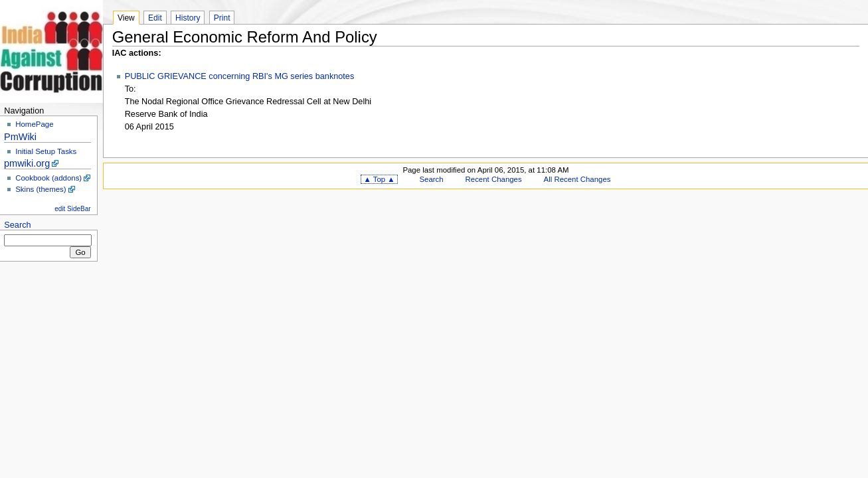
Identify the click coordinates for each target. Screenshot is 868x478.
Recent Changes (494, 179)
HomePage (34, 124)
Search (17, 225)
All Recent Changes (577, 179)
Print (222, 18)
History (188, 18)
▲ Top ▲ (379, 179)
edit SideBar (72, 209)
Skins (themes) (41, 189)
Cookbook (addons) (48, 178)
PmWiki (20, 137)
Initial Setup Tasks (46, 151)
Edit (155, 18)
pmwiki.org (27, 163)
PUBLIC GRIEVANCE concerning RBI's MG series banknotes (240, 76)
